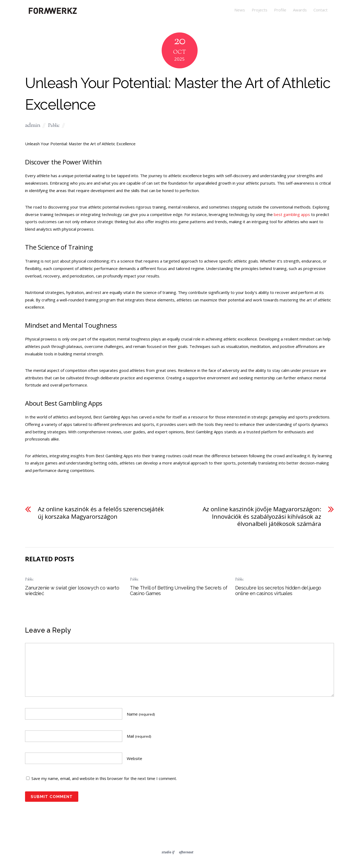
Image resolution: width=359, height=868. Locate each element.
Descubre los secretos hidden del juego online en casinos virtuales (278, 591)
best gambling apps (292, 214)
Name (141, 714)
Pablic (54, 126)
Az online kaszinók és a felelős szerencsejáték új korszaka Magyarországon (101, 513)
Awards (300, 10)
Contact (321, 10)
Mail (139, 736)
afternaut (186, 852)
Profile (280, 10)
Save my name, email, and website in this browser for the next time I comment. (104, 778)
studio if (168, 852)
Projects (260, 10)
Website (134, 758)
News (240, 10)
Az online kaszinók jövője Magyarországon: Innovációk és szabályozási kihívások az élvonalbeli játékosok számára (262, 516)
